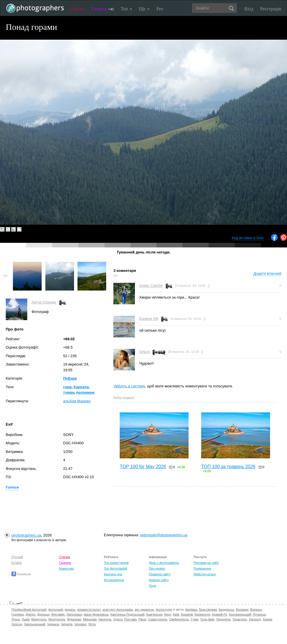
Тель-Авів (207, 619)
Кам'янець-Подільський (127, 614)
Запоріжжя (74, 614)
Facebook (21, 574)
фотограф (56, 610)
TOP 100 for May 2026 (143, 467)
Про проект (157, 568)
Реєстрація (271, 9)
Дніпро (30, 614)
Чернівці (81, 624)
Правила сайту (160, 574)
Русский (17, 557)
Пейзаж (70, 378)
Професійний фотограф (29, 610)
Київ (176, 614)
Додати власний (267, 273)
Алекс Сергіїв (151, 286)
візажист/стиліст (89, 610)
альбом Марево (77, 401)
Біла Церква (208, 610)
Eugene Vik (149, 319)
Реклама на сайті (206, 563)
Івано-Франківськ (96, 614)
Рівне (142, 619)
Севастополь (158, 619)
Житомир (58, 614)
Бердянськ (226, 610)
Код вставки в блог (248, 238)
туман (69, 392)
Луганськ (259, 614)
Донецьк (43, 614)
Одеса (118, 619)
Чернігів (67, 624)
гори (67, 387)
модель (70, 610)
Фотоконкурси (114, 580)
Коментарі (67, 568)
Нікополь (105, 619)
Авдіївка (191, 610)
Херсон (17, 624)
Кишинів (187, 614)
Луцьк (16, 619)
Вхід (249, 9)
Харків (267, 619)
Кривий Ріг (220, 614)
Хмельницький (35, 624)
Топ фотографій (116, 568)
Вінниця (256, 610)
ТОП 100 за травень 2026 (228, 467)
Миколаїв (90, 619)
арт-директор (144, 610)
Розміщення (202, 568)
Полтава (130, 619)
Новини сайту (159, 580)
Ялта (92, 624)
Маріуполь (39, 619)
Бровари (242, 610)
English (17, 563)
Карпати (81, 387)
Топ (126, 9)
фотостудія (164, 610)
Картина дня (113, 574)
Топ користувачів (116, 563)
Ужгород (255, 619)
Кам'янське (155, 614)
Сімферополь (179, 619)
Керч (168, 614)
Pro (160, 9)
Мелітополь (57, 619)
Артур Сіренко (44, 302)
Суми (194, 619)
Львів (26, 619)
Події (152, 586)
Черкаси (53, 624)
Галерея (103, 9)
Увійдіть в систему (129, 386)
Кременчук (202, 614)
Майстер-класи (205, 574)
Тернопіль (223, 619)
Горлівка (18, 614)
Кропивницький (240, 614)
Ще (144, 9)
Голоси (12, 487)
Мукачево (74, 619)
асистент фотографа (118, 610)
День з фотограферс (164, 563)
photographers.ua (26, 535)
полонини (85, 392)
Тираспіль (240, 619)
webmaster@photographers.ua (164, 535)
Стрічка (77, 9)
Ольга (144, 352)
